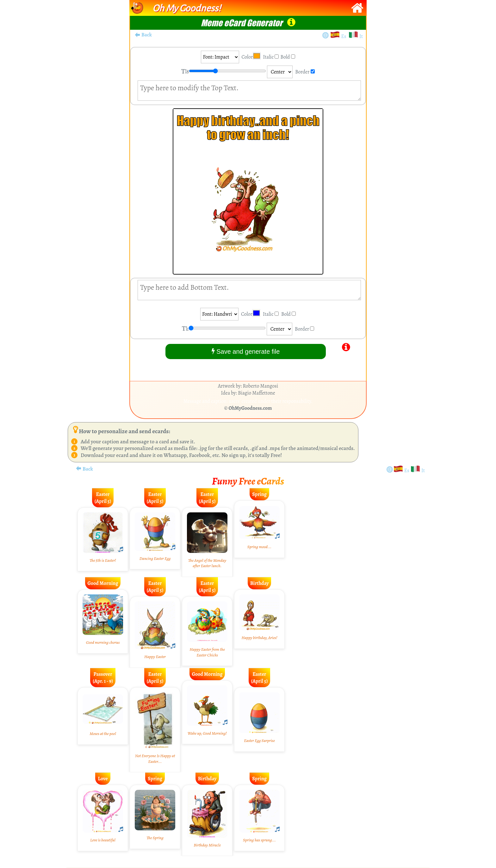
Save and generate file (246, 351)
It (361, 36)
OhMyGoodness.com (250, 408)
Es (345, 36)
